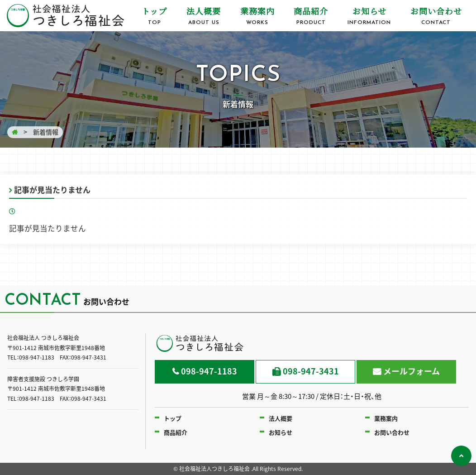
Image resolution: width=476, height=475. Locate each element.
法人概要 (204, 16)
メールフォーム (412, 371)
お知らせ (369, 16)
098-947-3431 (311, 371)
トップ (155, 16)
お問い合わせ (436, 16)
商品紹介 (311, 16)
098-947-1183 (209, 371)
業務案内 (257, 16)
